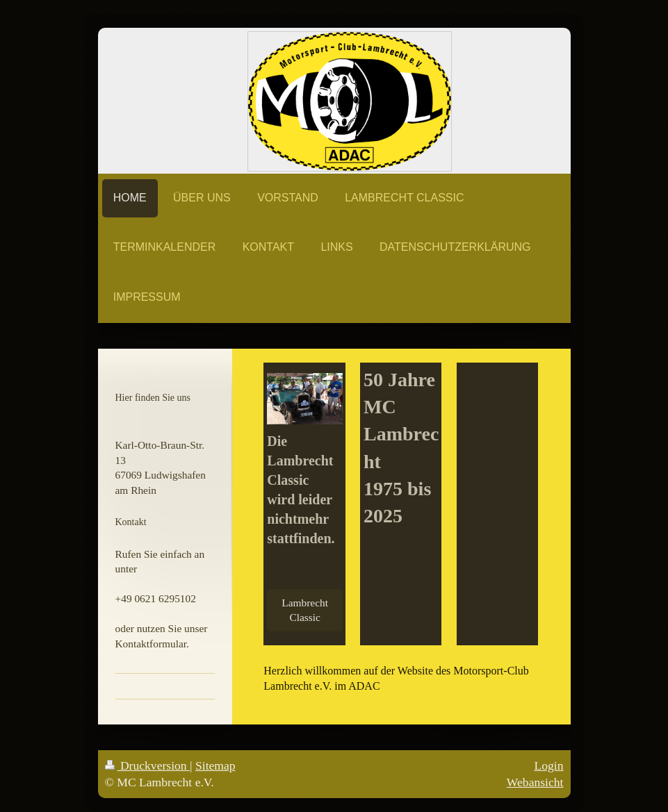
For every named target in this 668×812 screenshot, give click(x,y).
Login (548, 765)
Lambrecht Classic (305, 610)
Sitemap (215, 765)
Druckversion (148, 765)
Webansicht (535, 782)
